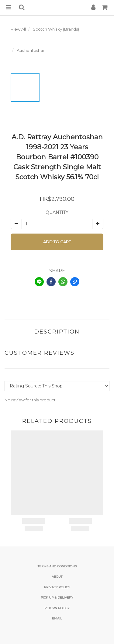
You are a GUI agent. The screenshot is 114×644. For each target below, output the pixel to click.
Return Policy (57, 608)
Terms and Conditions (57, 566)
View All (18, 29)
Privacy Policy (57, 587)
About (57, 577)
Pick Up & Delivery (57, 598)
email (57, 618)
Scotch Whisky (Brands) (56, 29)
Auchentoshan (31, 50)
